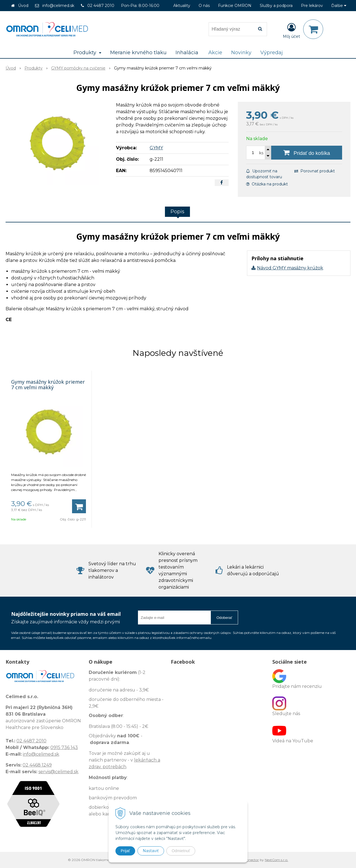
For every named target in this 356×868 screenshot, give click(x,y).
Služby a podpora (276, 6)
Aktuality (182, 6)
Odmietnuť (181, 851)
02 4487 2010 (101, 6)
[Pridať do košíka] (307, 153)
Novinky (241, 53)
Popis (177, 212)
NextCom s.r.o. (276, 860)
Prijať (125, 851)
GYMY (156, 148)
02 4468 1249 (37, 765)
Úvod (23, 6)
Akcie (215, 53)
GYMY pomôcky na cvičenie (78, 68)
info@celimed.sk (58, 6)
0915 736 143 (64, 747)
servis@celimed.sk (58, 772)
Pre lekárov (312, 6)
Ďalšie (339, 6)
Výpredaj (272, 53)
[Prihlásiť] (291, 30)
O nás (204, 6)
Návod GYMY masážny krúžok (290, 268)
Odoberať (224, 618)
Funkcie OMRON (235, 6)
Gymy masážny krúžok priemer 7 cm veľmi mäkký (48, 385)
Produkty (34, 68)
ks (261, 153)
